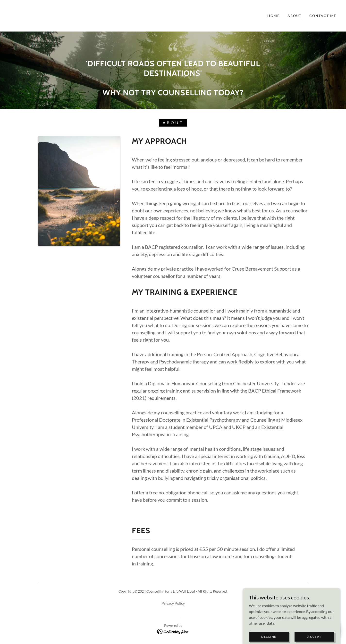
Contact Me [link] (323, 16)
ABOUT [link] (295, 16)
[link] (22, 15)
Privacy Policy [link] (173, 603)
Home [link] (274, 16)
